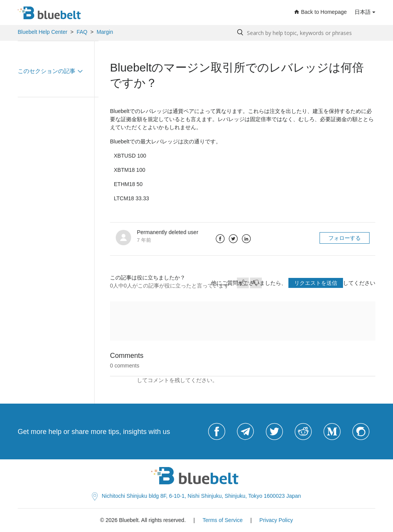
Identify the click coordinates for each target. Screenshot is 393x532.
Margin (105, 32)
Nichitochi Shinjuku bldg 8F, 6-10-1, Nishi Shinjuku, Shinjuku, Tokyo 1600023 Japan (196, 496)
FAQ (82, 32)
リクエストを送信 (316, 283)
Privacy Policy (276, 520)
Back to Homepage (321, 12)
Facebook (220, 239)
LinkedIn (246, 239)
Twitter (233, 239)
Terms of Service (223, 520)
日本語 (363, 12)
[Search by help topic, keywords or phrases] (304, 33)
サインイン (123, 380)
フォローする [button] (345, 238)
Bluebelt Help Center (42, 32)
